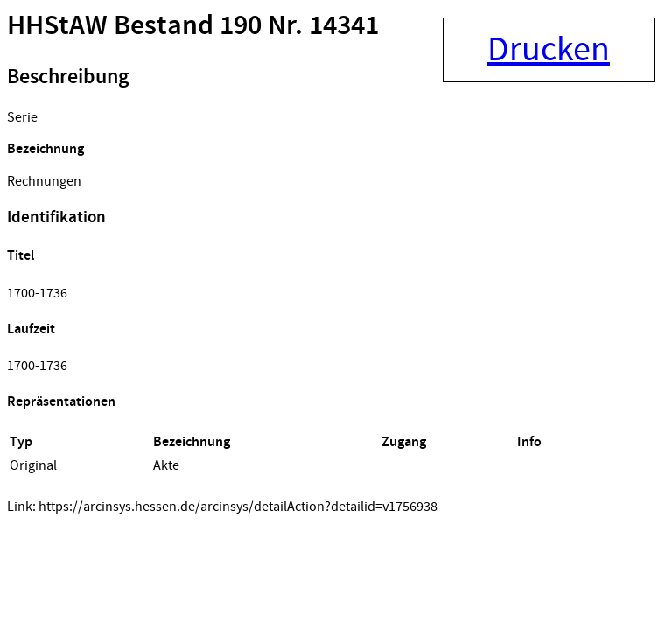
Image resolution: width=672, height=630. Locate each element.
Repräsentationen (61, 402)
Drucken (549, 50)
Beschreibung (68, 77)
